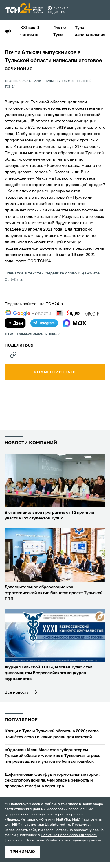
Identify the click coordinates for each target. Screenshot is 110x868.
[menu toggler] (102, 10)
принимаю (22, 852)
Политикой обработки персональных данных (64, 841)
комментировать (55, 372)
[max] (75, 323)
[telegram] (44, 323)
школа (55, 334)
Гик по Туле (59, 31)
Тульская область (32, 334)
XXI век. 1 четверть (30, 31)
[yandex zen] (15, 323)
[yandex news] (78, 313)
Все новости (17, 692)
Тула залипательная (90, 31)
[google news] (28, 313)
